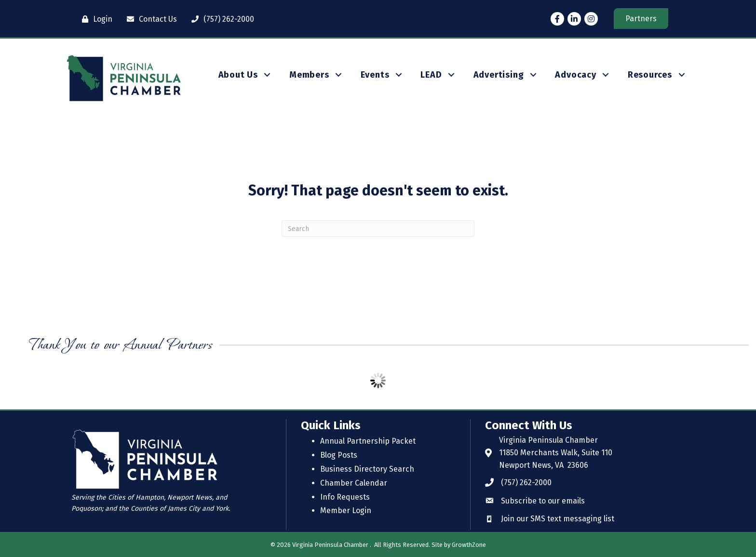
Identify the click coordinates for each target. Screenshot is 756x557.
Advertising (499, 75)
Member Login (346, 510)
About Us (238, 75)
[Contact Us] (149, 19)
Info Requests (345, 497)
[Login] (95, 19)
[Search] (378, 229)
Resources (650, 75)
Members (309, 75)
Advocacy (575, 75)
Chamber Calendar (354, 483)
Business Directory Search (367, 469)
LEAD (431, 75)
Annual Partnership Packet (368, 441)
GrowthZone (469, 545)
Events (375, 75)
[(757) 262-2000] (220, 19)
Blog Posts (339, 455)
